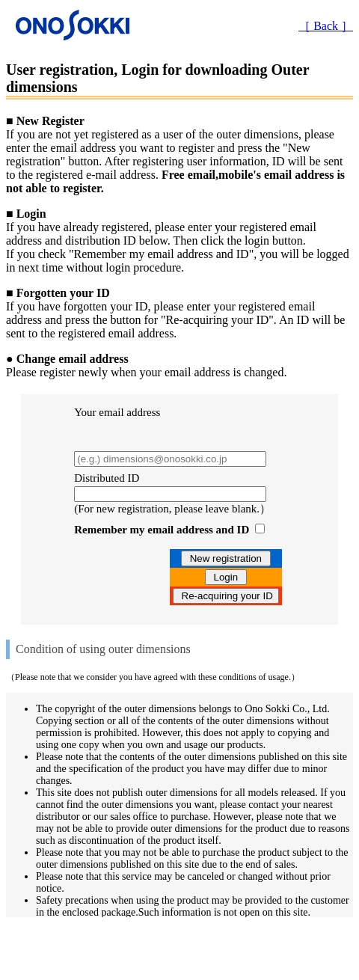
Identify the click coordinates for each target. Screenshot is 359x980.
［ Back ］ (326, 26)
